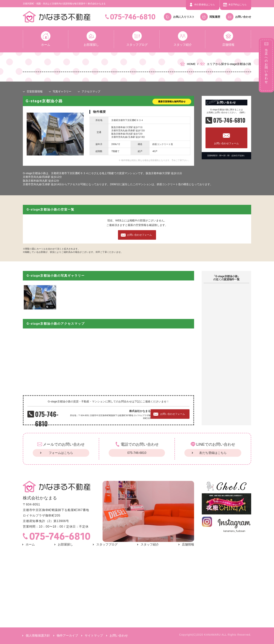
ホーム (46, 45)
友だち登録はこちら (213, 453)
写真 (62, 91)
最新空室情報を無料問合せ (172, 102)
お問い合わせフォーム (226, 143)
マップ (91, 91)
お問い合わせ (239, 17)
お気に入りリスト (179, 17)
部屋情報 (35, 91)
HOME (191, 64)
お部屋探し (91, 45)
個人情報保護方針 (38, 636)
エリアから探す (217, 64)
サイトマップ (94, 636)
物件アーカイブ (67, 636)
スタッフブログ (137, 45)
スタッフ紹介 (183, 45)
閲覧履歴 (210, 17)
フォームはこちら (61, 453)
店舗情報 (228, 45)
